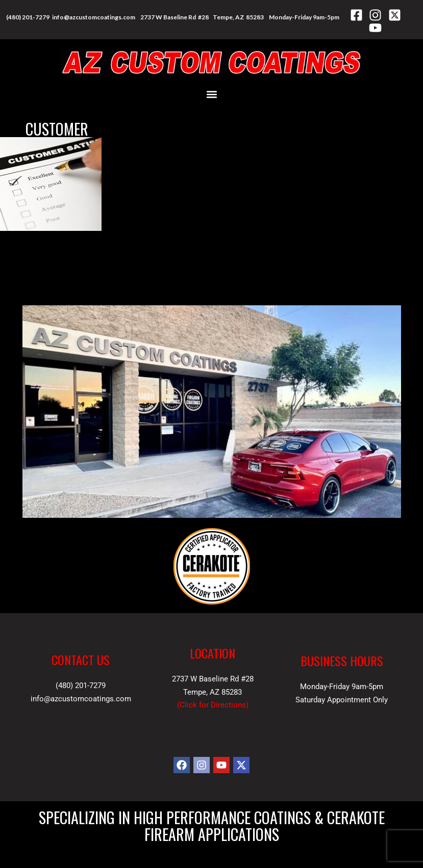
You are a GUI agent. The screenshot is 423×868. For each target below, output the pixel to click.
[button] (212, 94)
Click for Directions (213, 705)
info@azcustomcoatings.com (94, 17)
